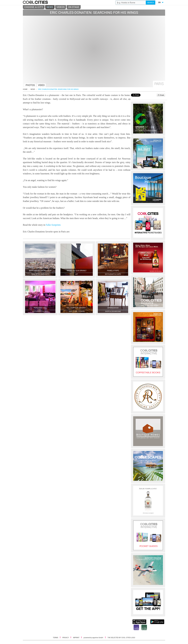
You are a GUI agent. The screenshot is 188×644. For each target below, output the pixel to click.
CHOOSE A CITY (34, 7)
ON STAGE (74, 7)
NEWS (50, 7)
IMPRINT (76, 638)
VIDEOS (61, 7)
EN (159, 2)
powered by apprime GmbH (93, 638)
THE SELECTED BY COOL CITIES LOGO (121, 638)
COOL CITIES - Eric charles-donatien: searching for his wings (36, 2)
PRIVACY (66, 638)
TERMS (56, 638)
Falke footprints (53, 225)
